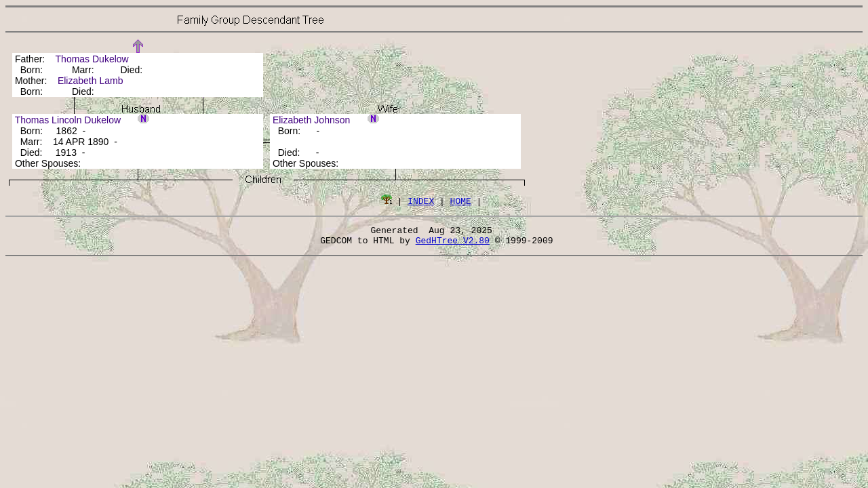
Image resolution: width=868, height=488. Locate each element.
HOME (461, 201)
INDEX (421, 201)
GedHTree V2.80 (453, 244)
